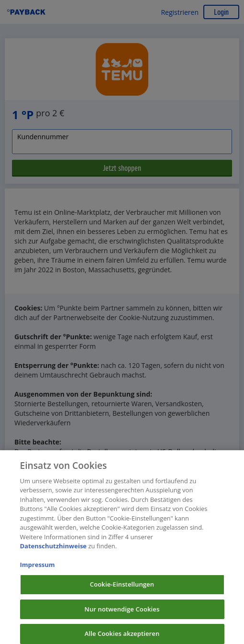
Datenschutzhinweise (54, 549)
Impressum (38, 568)
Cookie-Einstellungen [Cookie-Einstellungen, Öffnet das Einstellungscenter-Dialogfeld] (122, 588)
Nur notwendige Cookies (122, 612)
